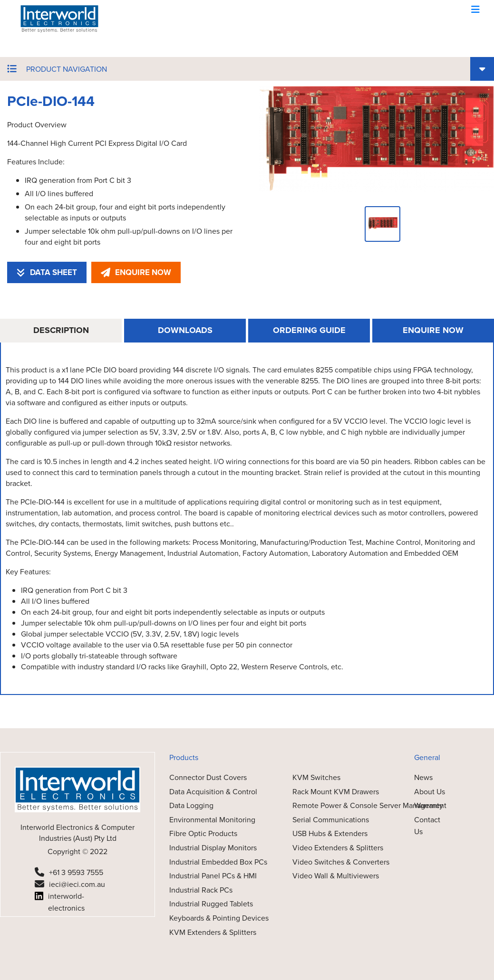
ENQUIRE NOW (136, 272)
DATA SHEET (47, 272)
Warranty (429, 805)
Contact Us (427, 826)
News (423, 777)
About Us (430, 792)
